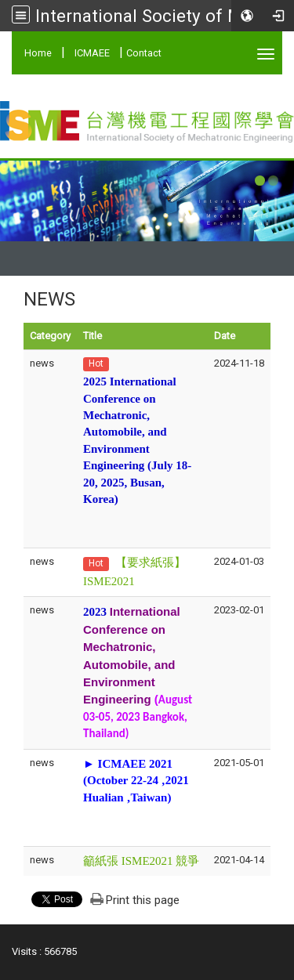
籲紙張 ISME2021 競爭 (141, 861)
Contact (144, 53)
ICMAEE (92, 53)
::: (16, 51)
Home (38, 53)
